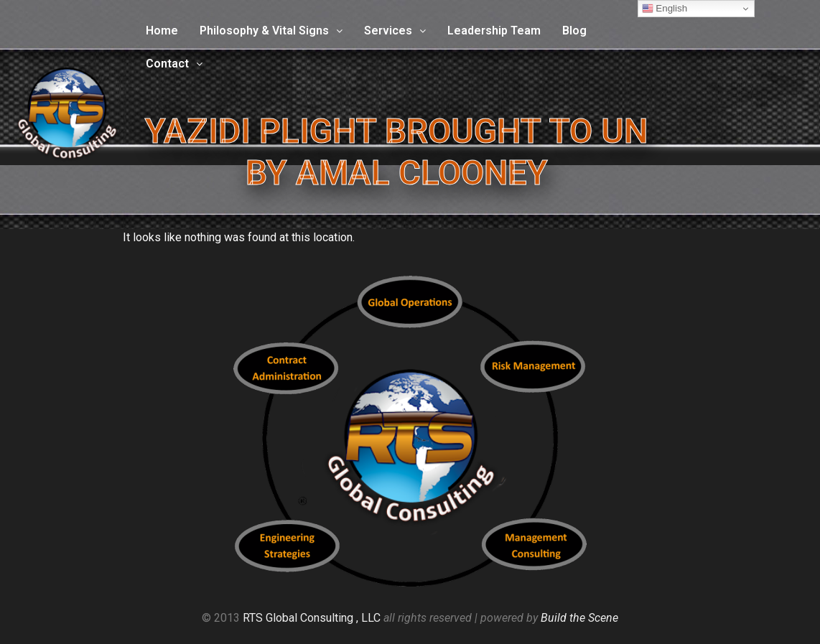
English (665, 9)
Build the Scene (579, 618)
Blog (574, 31)
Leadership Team (494, 31)
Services (395, 31)
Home (162, 31)
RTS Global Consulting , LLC (312, 618)
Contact (174, 64)
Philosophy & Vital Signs (271, 31)
